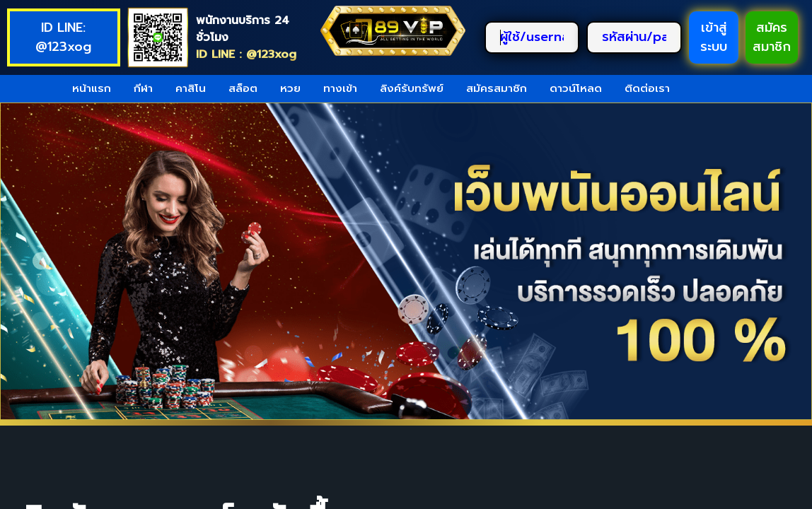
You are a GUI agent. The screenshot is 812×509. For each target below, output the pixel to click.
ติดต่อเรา (647, 88)
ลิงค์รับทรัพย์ (412, 88)
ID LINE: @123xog (63, 37)
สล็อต (243, 88)
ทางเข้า (340, 88)
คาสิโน (191, 88)
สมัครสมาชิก (772, 37)
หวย (290, 88)
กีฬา (143, 88)
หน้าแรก (92, 88)
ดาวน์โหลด (576, 88)
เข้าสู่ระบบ (714, 37)
